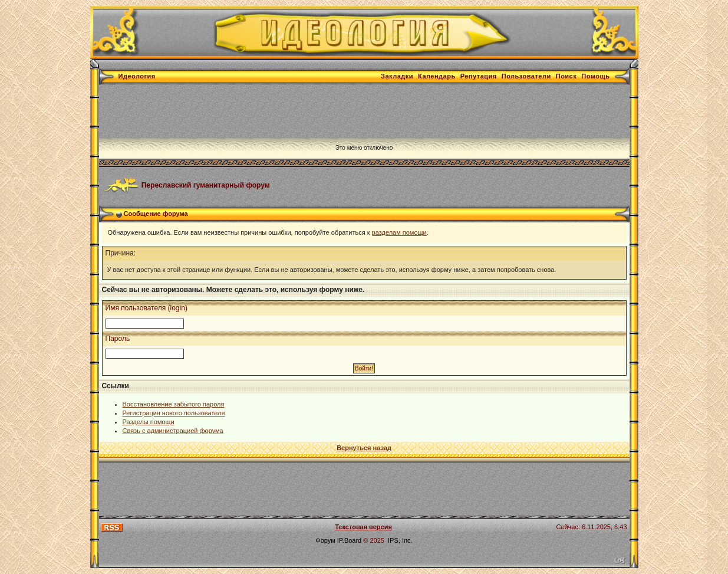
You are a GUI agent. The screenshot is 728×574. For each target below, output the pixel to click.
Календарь (437, 76)
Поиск (566, 76)
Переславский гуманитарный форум (206, 185)
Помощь (595, 76)
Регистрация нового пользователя (174, 413)
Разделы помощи (149, 422)
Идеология (137, 76)
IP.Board (349, 540)
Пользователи (526, 76)
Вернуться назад (364, 448)
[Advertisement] (314, 111)
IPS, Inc (399, 540)
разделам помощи (399, 232)
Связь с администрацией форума (173, 431)
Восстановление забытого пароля (174, 404)
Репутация (479, 76)
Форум (325, 540)
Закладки (397, 76)
